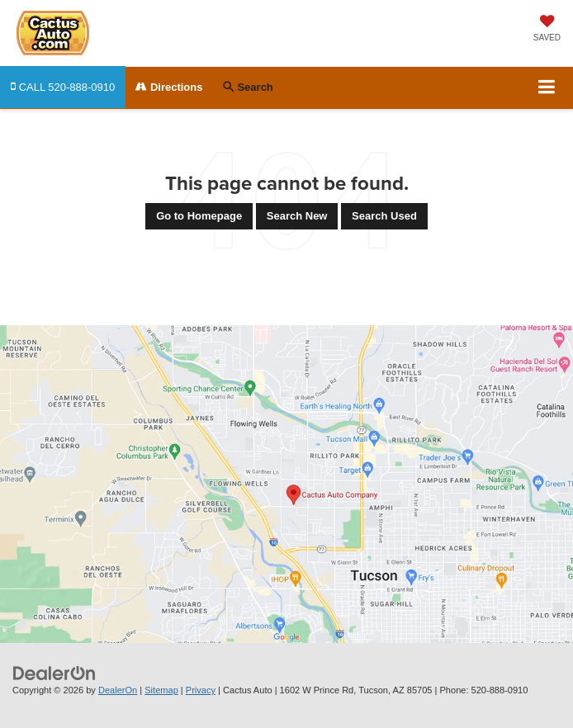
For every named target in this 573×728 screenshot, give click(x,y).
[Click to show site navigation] (547, 88)
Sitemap (161, 690)
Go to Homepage (199, 216)
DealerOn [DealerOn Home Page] (118, 690)
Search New (297, 216)
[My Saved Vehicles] (547, 30)
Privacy (201, 690)
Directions (169, 87)
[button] (63, 87)
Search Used (384, 216)
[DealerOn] (54, 673)
